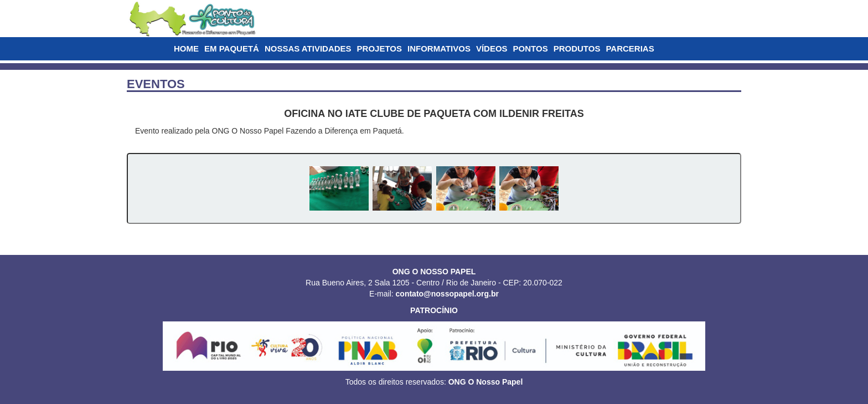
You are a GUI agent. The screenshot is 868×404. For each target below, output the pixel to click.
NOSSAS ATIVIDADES (308, 48)
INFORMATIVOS (439, 48)
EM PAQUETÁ (232, 48)
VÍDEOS (492, 48)
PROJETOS (379, 48)
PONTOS (531, 48)
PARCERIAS (630, 48)
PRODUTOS (577, 48)
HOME (186, 48)
